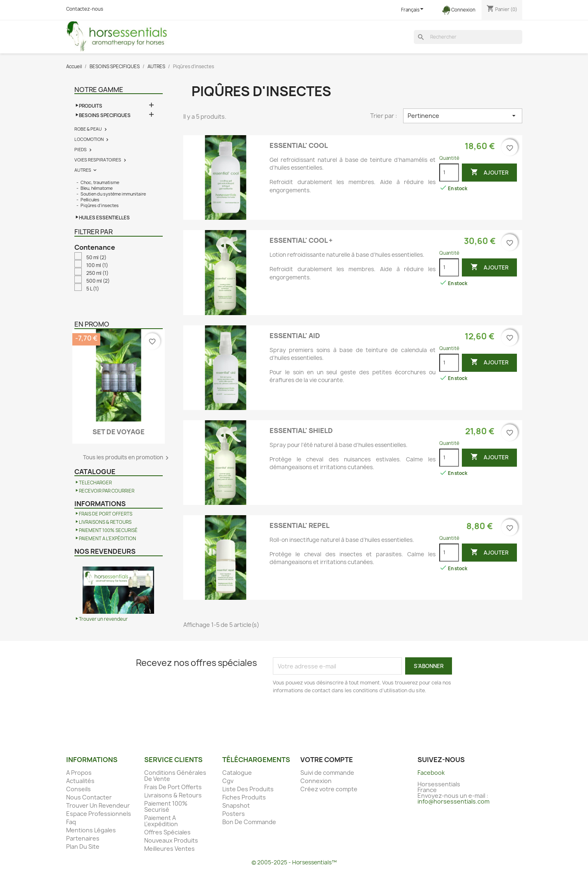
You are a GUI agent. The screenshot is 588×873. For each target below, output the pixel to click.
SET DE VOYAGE (119, 432)
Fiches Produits (244, 797)
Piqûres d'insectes (100, 205)
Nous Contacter (89, 797)
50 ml (96, 258)
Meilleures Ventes (169, 849)
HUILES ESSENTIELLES (104, 218)
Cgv (228, 781)
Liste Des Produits (248, 789)
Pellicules (90, 200)
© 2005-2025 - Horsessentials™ (294, 862)
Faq (71, 822)
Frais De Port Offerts (173, 787)
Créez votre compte (329, 789)
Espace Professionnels (99, 814)
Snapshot (236, 805)
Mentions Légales (91, 830)
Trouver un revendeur (103, 619)
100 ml (97, 265)
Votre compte (327, 760)
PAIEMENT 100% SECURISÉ (108, 530)
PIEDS (81, 150)
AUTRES (83, 170)
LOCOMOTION (89, 139)
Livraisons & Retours (173, 795)
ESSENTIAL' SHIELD (301, 431)
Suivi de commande (327, 773)
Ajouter (489, 173)
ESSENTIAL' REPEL (300, 525)
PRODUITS (91, 106)
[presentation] (341, 717)
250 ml (97, 273)
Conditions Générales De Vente (175, 776)
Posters (234, 814)
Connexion (316, 781)
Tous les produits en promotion (127, 458)
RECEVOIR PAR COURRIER (107, 491)
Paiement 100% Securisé (166, 806)
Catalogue (237, 773)
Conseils (78, 789)
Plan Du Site (83, 847)
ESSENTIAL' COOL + (301, 240)
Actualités (80, 781)
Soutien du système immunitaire (113, 194)
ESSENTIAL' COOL (299, 145)
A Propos (79, 773)
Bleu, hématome (97, 188)
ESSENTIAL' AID (295, 336)
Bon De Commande (249, 822)
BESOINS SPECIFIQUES (105, 115)
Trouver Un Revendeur (98, 805)
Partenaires (83, 838)
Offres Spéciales (167, 832)
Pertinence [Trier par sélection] (462, 116)
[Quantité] (449, 173)
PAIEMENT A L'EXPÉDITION (107, 539)
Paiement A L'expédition (161, 821)
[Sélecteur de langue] (413, 10)
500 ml (98, 281)
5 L (93, 289)
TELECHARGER (95, 483)
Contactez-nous (85, 9)
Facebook (431, 773)
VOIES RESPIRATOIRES (98, 160)
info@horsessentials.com (453, 801)
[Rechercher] (468, 37)
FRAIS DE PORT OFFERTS (106, 514)
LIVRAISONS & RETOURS (105, 522)
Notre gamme (99, 90)
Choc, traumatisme (100, 182)
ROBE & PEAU (88, 129)
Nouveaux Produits (171, 840)
